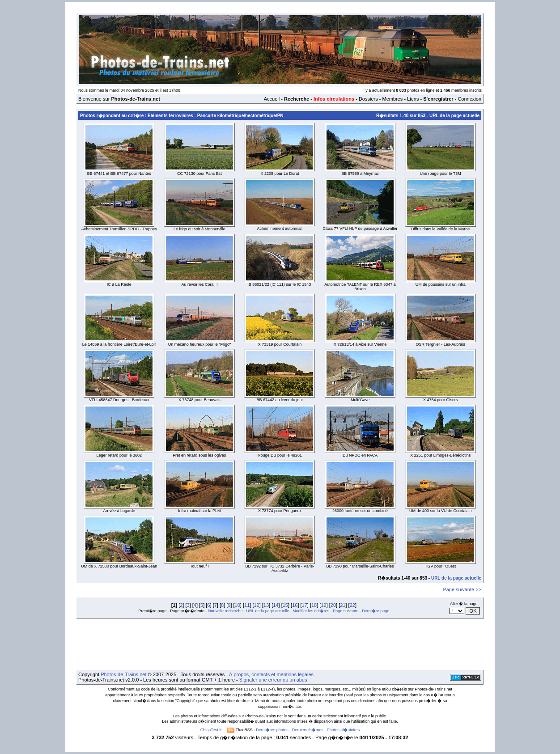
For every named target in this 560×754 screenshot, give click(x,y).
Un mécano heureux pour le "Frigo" (199, 344)
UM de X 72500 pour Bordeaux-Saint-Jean (119, 566)
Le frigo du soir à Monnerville (199, 229)
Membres (392, 99)
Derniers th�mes (308, 730)
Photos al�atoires (344, 730)
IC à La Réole (119, 284)
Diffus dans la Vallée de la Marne (440, 229)
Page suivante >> (462, 589)
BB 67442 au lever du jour (280, 400)
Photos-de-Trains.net (123, 674)
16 (295, 605)
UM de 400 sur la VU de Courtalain (441, 511)
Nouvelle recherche (225, 611)
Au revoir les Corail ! (199, 284)
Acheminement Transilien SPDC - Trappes (119, 229)
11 (247, 605)
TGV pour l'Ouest (440, 566)
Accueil (272, 99)
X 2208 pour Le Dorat (280, 174)
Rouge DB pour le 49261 (280, 455)
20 (333, 605)
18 (314, 605)
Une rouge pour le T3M (440, 174)
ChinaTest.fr (211, 730)
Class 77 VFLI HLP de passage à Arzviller (360, 229)
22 (352, 605)
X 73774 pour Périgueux (280, 511)
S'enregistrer (438, 99)
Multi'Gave (360, 400)
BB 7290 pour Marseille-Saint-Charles (360, 566)
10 (238, 605)
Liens (413, 99)
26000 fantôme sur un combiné (360, 511)
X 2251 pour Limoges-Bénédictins (440, 455)
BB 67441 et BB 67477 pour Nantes (119, 174)
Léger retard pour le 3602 (119, 455)
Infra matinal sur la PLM (199, 511)
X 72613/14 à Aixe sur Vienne (360, 344)
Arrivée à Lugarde (119, 511)
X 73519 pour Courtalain (280, 344)
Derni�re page (375, 611)
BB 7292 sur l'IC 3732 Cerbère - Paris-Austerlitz (280, 568)
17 (305, 605)
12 (256, 605)
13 (266, 605)
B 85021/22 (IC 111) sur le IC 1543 (280, 284)
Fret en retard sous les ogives (200, 455)
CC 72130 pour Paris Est (199, 174)
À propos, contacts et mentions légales (271, 674)
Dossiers (368, 99)
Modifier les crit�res (311, 611)
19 (323, 605)
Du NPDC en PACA (360, 455)
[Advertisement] (280, 644)
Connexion (469, 99)
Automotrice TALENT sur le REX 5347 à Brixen (360, 287)
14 (276, 605)
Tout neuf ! (199, 566)
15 (285, 605)
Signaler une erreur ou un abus (273, 680)
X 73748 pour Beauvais (199, 400)
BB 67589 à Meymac (360, 174)
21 (343, 605)
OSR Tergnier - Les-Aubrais (440, 344)
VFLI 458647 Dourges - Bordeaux (119, 400)
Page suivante (346, 611)
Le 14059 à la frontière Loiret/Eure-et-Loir (119, 344)
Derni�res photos (272, 730)
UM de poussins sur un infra (441, 284)
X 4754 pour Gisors (441, 400)
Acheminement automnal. (280, 229)
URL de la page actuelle (454, 116)
